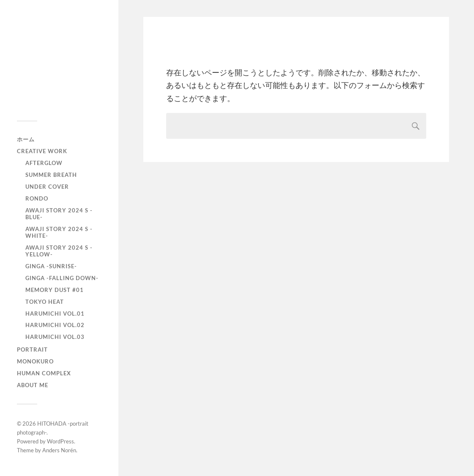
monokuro (35, 361)
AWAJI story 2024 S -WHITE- (59, 232)
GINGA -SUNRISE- (51, 266)
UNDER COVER (47, 187)
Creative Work (42, 151)
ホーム (26, 139)
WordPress (60, 441)
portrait (32, 349)
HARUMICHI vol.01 (55, 314)
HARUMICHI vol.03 (55, 337)
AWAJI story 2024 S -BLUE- (59, 214)
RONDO (37, 198)
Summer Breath (51, 175)
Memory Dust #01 (55, 290)
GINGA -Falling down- (62, 278)
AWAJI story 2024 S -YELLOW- (59, 251)
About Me (33, 385)
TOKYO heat (45, 302)
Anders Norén (59, 450)
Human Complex (44, 373)
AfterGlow (44, 163)
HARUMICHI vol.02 (55, 325)
